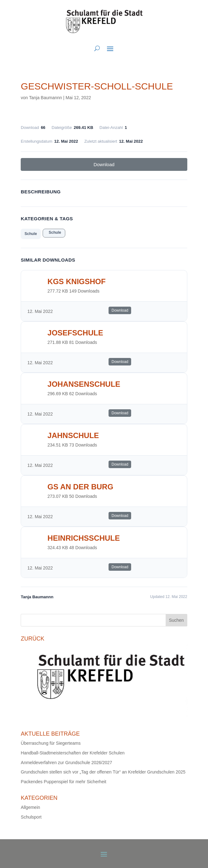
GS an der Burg (80, 487)
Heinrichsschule (84, 538)
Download (104, 164)
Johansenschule (84, 384)
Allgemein (30, 807)
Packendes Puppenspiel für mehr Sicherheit (63, 782)
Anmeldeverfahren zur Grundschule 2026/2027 (66, 763)
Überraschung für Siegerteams (51, 743)
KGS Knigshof (76, 281)
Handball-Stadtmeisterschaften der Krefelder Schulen (73, 753)
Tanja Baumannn (46, 98)
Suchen (176, 620)
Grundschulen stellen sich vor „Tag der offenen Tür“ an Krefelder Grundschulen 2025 (103, 772)
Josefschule (75, 333)
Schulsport (31, 817)
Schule (31, 234)
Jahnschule (73, 435)
